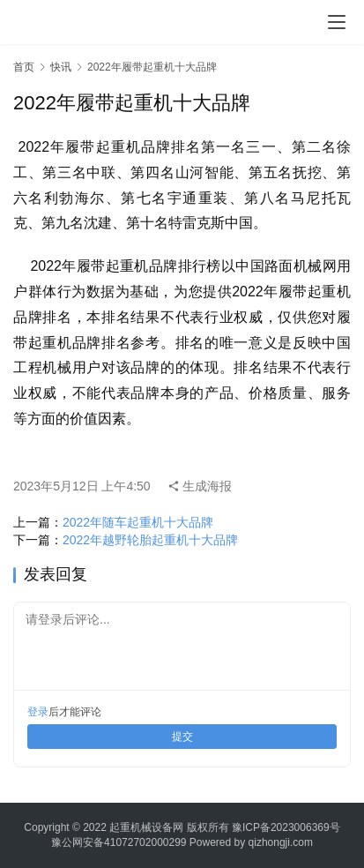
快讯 (61, 67)
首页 (24, 67)
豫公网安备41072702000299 (119, 842)
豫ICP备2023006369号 (286, 827)
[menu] (337, 22)
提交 (182, 737)
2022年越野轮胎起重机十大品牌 (150, 540)
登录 (38, 712)
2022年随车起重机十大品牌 (138, 522)
